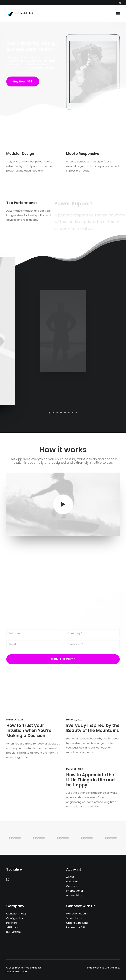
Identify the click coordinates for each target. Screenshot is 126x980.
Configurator (15, 918)
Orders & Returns (77, 923)
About (70, 877)
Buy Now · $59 (23, 83)
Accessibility (74, 895)
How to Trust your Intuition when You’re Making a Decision (31, 732)
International (74, 891)
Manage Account (77, 913)
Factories (72, 881)
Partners (12, 923)
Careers (71, 886)
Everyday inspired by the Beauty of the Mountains (93, 730)
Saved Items (74, 918)
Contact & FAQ (16, 913)
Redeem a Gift (76, 927)
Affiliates (12, 927)
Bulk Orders (13, 932)
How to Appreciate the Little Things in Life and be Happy (92, 782)
